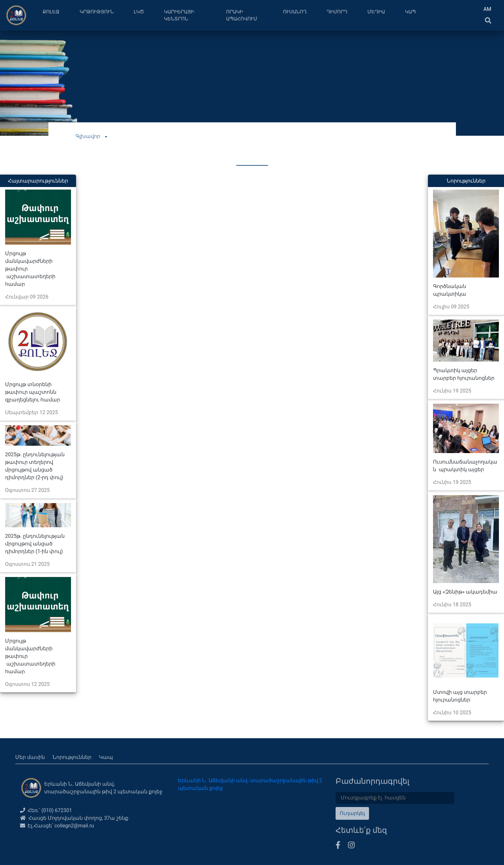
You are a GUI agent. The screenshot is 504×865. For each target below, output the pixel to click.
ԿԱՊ (410, 12)
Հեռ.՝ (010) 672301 (46, 810)
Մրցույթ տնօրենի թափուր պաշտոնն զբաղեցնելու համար (33, 392)
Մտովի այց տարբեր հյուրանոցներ (460, 696)
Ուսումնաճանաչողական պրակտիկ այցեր (465, 466)
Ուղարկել (352, 813)
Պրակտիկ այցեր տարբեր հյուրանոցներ (464, 374)
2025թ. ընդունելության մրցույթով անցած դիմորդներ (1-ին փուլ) (35, 544)
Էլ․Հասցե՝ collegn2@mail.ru (57, 826)
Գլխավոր (88, 136)
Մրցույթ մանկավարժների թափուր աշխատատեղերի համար (30, 269)
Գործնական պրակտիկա (450, 290)
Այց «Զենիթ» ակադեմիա (465, 592)
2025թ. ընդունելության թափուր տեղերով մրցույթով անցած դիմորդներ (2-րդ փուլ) (35, 466)
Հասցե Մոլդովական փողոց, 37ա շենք (74, 818)
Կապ (106, 757)
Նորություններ (72, 757)
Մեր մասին (30, 757)
